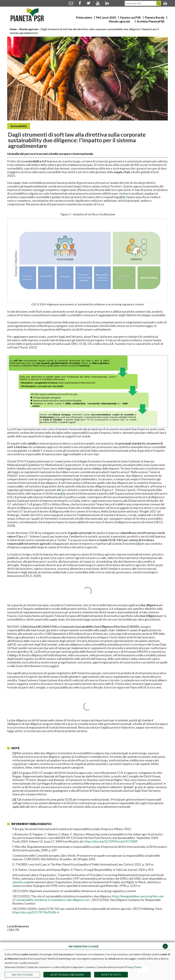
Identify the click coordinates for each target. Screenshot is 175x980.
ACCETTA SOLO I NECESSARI (67, 975)
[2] (63, 493)
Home (14, 29)
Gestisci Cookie (22, 975)
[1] (123, 197)
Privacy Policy (133, 967)
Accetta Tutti (111, 975)
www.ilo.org (20, 882)
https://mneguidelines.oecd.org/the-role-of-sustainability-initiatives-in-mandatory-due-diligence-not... (88, 898)
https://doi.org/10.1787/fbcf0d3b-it (36, 912)
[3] (138, 544)
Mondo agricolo (29, 29)
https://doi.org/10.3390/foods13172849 (111, 841)
